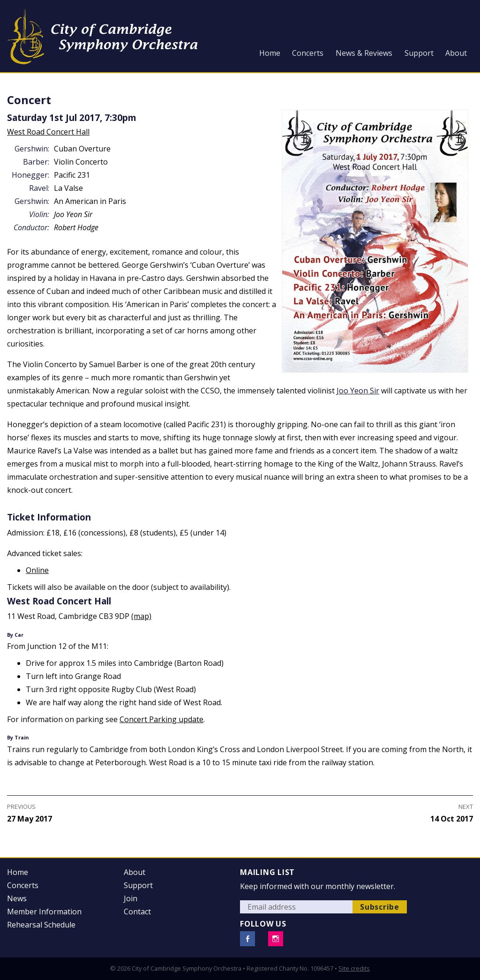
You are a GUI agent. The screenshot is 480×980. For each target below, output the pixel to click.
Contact (137, 912)
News (17, 898)
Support (419, 53)
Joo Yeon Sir (358, 391)
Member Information (44, 912)
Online (37, 570)
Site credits (354, 968)
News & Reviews (364, 53)
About (456, 53)
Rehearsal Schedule (41, 925)
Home (270, 53)
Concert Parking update (161, 719)
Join (131, 898)
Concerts (308, 53)
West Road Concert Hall (48, 132)
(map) (141, 616)
